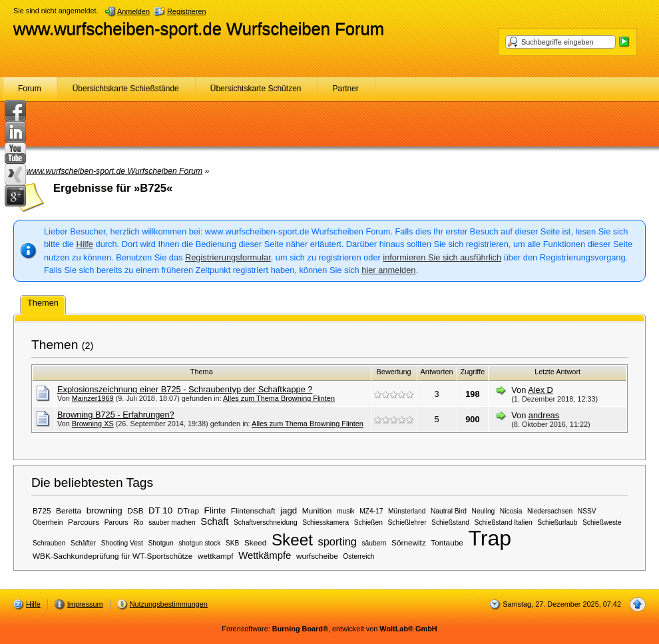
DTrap (188, 510)
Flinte (215, 510)
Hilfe (85, 244)
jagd (289, 510)
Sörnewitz (409, 542)
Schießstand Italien (504, 522)
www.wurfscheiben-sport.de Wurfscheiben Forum (199, 29)
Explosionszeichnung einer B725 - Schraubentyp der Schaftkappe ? (185, 389)
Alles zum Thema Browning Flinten (279, 398)
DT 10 (160, 510)
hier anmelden (388, 270)
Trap (490, 538)
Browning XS (93, 424)
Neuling (484, 511)
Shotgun (161, 543)
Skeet (292, 540)
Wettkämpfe (265, 555)
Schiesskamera (326, 522)
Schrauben (49, 543)
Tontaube (447, 542)
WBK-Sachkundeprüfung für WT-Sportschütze (112, 556)
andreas (544, 415)
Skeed (255, 542)
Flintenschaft (253, 510)
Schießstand (450, 522)
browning (105, 510)
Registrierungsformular (228, 257)
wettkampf (216, 556)
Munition (317, 510)
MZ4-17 (371, 511)
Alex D (541, 390)
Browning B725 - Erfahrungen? (116, 415)
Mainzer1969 (93, 398)
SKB (232, 543)
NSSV (587, 511)
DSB (135, 510)
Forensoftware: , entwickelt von (329, 629)
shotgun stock (199, 543)
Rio (138, 522)
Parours (116, 522)
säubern (374, 543)
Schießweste (602, 522)
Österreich (358, 556)
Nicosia (511, 511)
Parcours (84, 522)
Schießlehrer (407, 522)
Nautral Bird (449, 511)
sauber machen (172, 522)
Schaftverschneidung (266, 522)
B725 (42, 510)
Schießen (368, 522)
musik (346, 511)
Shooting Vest (122, 543)
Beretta (69, 510)
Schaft (214, 521)
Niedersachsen (550, 511)
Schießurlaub (557, 522)
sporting (337, 541)
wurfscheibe (317, 556)
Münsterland (407, 511)
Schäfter (83, 543)
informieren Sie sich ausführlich (442, 257)
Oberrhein (48, 522)
